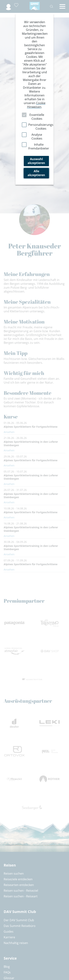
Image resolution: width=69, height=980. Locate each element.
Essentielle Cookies (37, 117)
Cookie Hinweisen (36, 105)
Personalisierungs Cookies (41, 127)
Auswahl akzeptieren (36, 161)
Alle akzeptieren (36, 173)
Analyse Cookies (37, 137)
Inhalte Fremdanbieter (39, 146)
